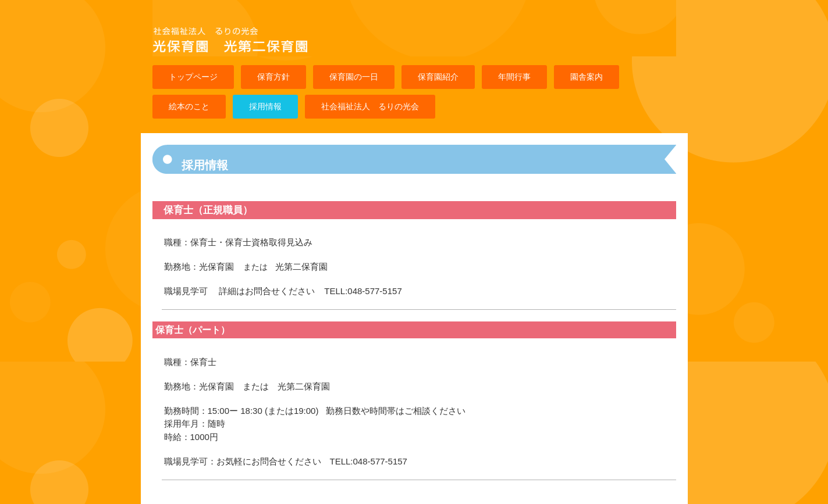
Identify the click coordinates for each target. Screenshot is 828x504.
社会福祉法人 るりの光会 (370, 106)
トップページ (193, 77)
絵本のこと (189, 106)
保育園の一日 (354, 77)
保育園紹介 (438, 77)
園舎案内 (587, 77)
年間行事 (514, 77)
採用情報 (265, 106)
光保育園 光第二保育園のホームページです (275, 51)
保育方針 (273, 77)
